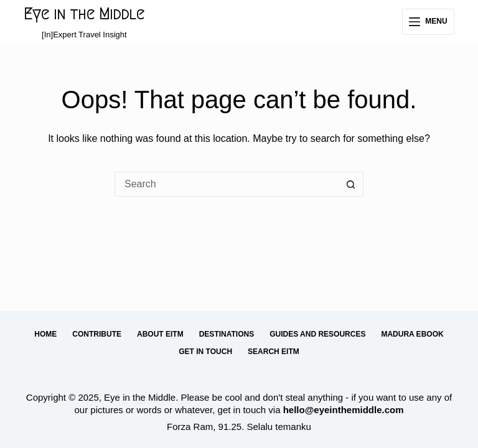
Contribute (97, 334)
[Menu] (428, 22)
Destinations (227, 334)
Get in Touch (205, 352)
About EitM (160, 334)
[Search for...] (227, 184)
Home (45, 334)
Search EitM (274, 352)
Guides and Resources (317, 334)
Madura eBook (412, 334)
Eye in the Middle (84, 14)
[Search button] (351, 184)
